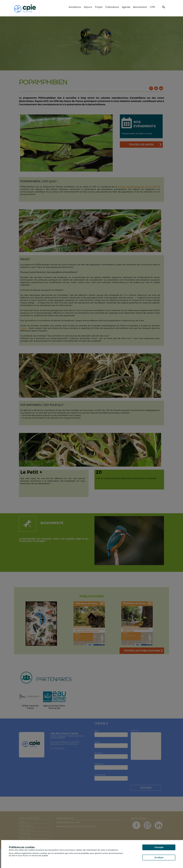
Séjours (88, 7)
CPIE (152, 7)
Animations (75, 7)
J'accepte (159, 847)
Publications (112, 7)
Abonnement (140, 7)
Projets (99, 7)
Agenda (126, 7)
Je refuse (159, 858)
